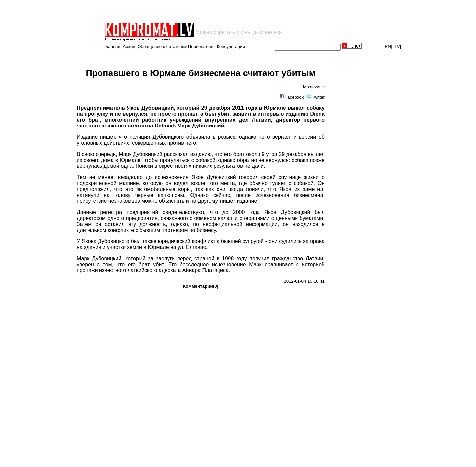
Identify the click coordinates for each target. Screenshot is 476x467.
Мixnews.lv (314, 87)
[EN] (388, 46)
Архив (129, 46)
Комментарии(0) (201, 286)
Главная (112, 46)
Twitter (318, 97)
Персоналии (201, 46)
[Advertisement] (181, 11)
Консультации (231, 46)
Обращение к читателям (162, 46)
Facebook (294, 97)
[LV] (397, 46)
